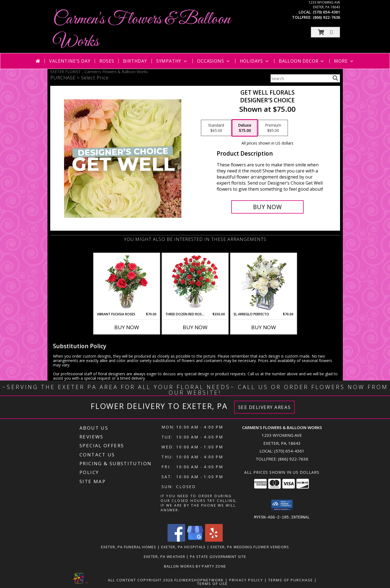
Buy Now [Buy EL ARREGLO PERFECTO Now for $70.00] (264, 327)
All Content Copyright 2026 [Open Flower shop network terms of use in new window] (140, 580)
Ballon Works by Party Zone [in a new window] (195, 566)
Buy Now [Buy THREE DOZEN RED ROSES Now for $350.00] (195, 327)
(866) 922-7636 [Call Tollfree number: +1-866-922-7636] (293, 459)
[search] (335, 78)
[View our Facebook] (176, 540)
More (344, 61)
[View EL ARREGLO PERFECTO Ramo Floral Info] (263, 283)
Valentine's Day (70, 61)
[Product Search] (300, 78)
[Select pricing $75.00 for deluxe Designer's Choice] (245, 128)
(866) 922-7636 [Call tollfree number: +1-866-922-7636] (326, 17)
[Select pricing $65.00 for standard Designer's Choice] (216, 128)
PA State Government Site (218, 556)
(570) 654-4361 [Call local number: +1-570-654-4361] (326, 12)
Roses (107, 61)
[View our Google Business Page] (195, 540)
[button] (325, 32)
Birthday (135, 61)
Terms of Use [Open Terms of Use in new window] (212, 583)
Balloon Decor (302, 61)
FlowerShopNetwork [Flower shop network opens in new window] (199, 580)
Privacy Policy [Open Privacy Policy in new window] (246, 580)
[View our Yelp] (214, 540)
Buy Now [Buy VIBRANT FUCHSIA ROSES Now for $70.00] (127, 327)
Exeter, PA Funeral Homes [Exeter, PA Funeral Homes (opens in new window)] (129, 547)
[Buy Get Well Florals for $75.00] (268, 207)
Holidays (255, 61)
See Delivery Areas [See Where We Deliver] (265, 407)
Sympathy (172, 61)
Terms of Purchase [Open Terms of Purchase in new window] (291, 580)
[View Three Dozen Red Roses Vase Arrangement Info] (195, 283)
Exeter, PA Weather (165, 556)
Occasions (214, 61)
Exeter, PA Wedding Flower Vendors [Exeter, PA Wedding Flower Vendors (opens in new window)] (250, 547)
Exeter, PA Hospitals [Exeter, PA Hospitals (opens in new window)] (184, 547)
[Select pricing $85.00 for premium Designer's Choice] (273, 128)
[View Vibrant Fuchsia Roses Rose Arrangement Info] (127, 283)
